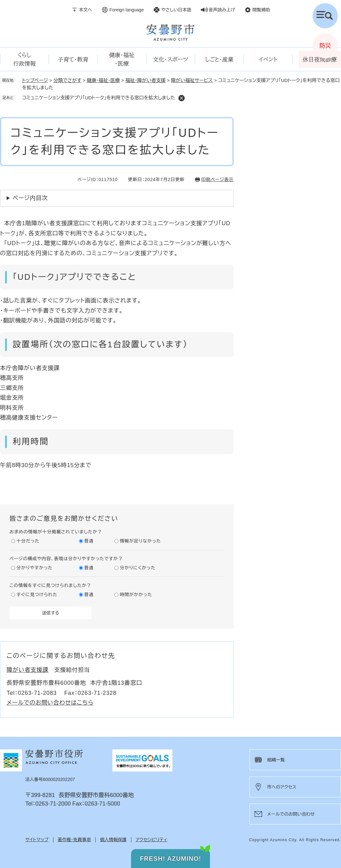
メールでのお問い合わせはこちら (50, 703)
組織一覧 (276, 760)
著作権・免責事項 (74, 840)
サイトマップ (37, 840)
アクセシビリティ (152, 840)
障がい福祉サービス (192, 80)
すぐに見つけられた (37, 595)
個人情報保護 (113, 840)
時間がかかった (136, 595)
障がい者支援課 (27, 670)
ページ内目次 (30, 198)
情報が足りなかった (140, 541)
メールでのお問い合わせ (291, 814)
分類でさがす (67, 80)
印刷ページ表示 (218, 179)
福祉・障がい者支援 (146, 80)
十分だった (28, 541)
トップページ (35, 80)
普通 (89, 541)
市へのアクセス (282, 787)
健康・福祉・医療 (103, 80)
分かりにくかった (138, 568)
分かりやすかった (34, 568)
